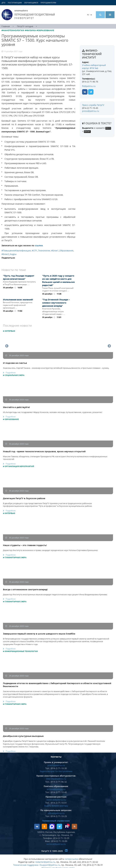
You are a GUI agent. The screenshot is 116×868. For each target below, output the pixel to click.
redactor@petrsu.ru (45, 862)
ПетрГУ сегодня (25, 26)
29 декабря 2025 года (17, 626)
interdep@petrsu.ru (56, 779)
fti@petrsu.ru (89, 86)
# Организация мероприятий (19, 466)
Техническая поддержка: (26, 865)
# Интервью (9, 331)
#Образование (45, 30)
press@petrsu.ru (91, 111)
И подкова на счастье (15, 363)
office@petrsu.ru (56, 813)
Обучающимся (31, 3)
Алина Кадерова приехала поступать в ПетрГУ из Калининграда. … (19, 283)
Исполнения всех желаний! (18, 300)
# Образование (11, 419)
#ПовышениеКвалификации (16, 251)
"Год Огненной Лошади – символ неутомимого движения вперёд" (56, 303)
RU (90, 15)
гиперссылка (71, 859)
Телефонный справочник (56, 821)
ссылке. (39, 245)
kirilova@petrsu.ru (56, 789)
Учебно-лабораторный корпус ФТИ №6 (94, 67)
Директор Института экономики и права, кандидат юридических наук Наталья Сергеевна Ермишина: (50, 550)
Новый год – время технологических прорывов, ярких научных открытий (44, 451)
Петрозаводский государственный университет (29, 15)
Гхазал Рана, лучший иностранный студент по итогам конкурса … (58, 289)
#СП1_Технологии (41, 251)
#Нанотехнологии (13, 30)
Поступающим (15, 3)
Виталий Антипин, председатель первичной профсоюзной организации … (18, 305)
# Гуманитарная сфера (15, 558)
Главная (6, 26)
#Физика (30, 30)
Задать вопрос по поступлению (56, 771)
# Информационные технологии (20, 651)
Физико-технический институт (92, 54)
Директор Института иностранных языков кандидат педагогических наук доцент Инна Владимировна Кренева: (55, 594)
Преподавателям (48, 3)
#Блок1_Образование (62, 251)
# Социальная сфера (14, 375)
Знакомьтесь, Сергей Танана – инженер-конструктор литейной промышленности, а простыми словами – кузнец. (56, 368)
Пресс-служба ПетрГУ (93, 105)
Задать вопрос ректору (56, 806)
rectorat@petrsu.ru (56, 800)
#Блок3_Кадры (9, 254)
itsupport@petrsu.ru (50, 865)
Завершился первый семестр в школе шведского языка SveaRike (39, 634)
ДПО (4, 3)
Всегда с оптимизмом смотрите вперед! (25, 589)
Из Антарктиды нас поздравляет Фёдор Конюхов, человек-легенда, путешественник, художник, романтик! (53, 412)
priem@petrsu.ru (56, 765)
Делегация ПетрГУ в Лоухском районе (24, 498)
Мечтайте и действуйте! (16, 407)
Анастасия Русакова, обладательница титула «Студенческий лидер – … (54, 311)
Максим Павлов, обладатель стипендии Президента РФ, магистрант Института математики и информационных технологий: (55, 458)
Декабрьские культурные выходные (23, 736)
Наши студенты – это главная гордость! (25, 545)
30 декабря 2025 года (17, 355)
